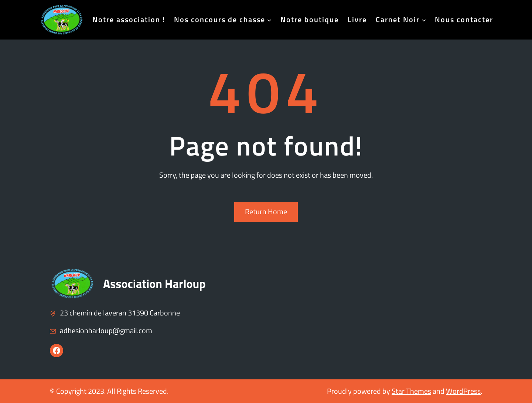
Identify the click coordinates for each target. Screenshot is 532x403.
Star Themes (411, 391)
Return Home (266, 211)
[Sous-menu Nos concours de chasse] (269, 20)
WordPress (463, 391)
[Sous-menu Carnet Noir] (424, 20)
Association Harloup (154, 284)
